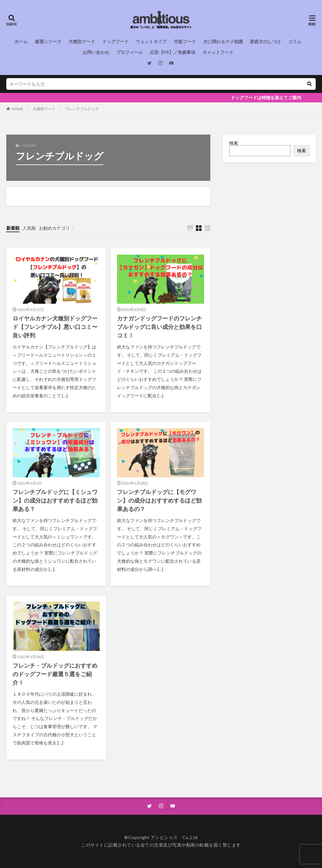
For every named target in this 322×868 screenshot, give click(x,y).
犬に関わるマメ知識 (223, 41)
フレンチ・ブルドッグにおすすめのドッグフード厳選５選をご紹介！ (55, 674)
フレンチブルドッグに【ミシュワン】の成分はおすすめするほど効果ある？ (55, 500)
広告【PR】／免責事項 (173, 52)
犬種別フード (82, 41)
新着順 (13, 228)
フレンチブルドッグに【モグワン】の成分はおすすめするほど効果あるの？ (159, 500)
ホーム (21, 41)
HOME (17, 109)
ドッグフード (115, 41)
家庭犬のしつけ (265, 41)
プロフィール (130, 52)
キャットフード (218, 52)
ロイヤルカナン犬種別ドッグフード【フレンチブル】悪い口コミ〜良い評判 (55, 327)
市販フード (185, 41)
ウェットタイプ (151, 41)
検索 (234, 143)
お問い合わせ (96, 52)
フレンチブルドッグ (82, 109)
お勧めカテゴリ (54, 228)
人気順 (29, 228)
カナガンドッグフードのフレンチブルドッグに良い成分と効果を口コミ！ (159, 327)
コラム (295, 41)
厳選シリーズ (48, 41)
